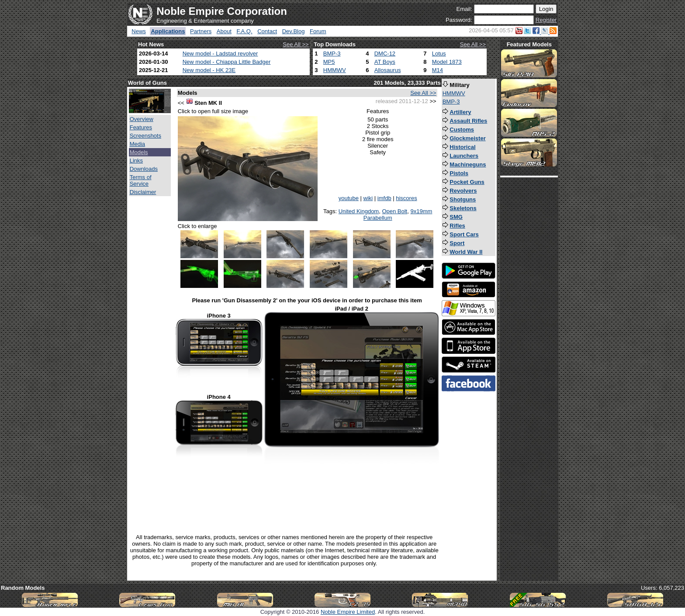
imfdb (384, 198)
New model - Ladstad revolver (220, 54)
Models (139, 152)
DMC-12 (385, 54)
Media (137, 144)
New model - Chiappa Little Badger (227, 62)
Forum (318, 31)
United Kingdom (359, 211)
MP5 (329, 62)
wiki (368, 198)
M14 (438, 70)
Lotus (439, 54)
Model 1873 (447, 62)
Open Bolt (394, 211)
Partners (201, 31)
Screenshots (145, 136)
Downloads (144, 169)
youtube (349, 198)
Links (136, 161)
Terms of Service (141, 180)
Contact (267, 31)
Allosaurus (388, 70)
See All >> (296, 44)
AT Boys (385, 62)
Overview (142, 119)
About (224, 31)
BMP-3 (332, 54)
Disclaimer (143, 192)
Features (141, 127)
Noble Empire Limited (348, 612)
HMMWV (335, 70)
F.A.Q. (244, 31)
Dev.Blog (294, 31)
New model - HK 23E (209, 70)
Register (546, 20)
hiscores (406, 198)
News (139, 31)
